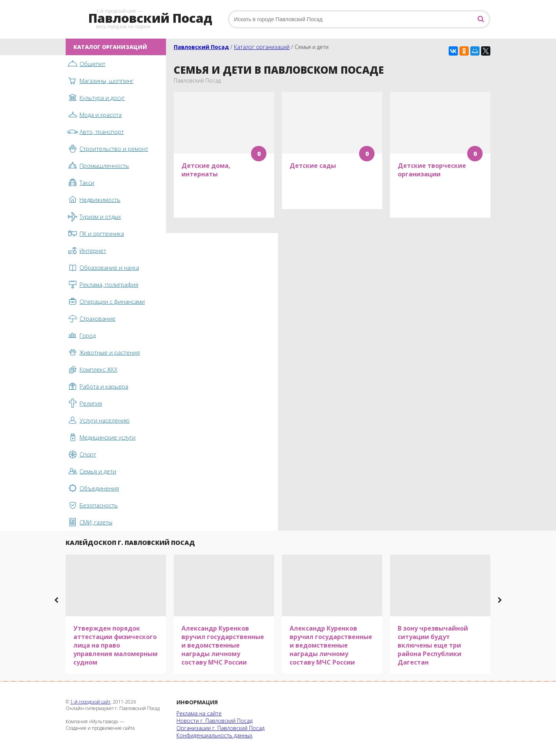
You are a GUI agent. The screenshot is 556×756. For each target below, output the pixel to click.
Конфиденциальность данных (214, 735)
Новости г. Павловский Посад (214, 721)
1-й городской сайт (90, 702)
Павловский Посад (201, 47)
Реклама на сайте (199, 713)
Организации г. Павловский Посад (220, 728)
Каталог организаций (262, 47)
